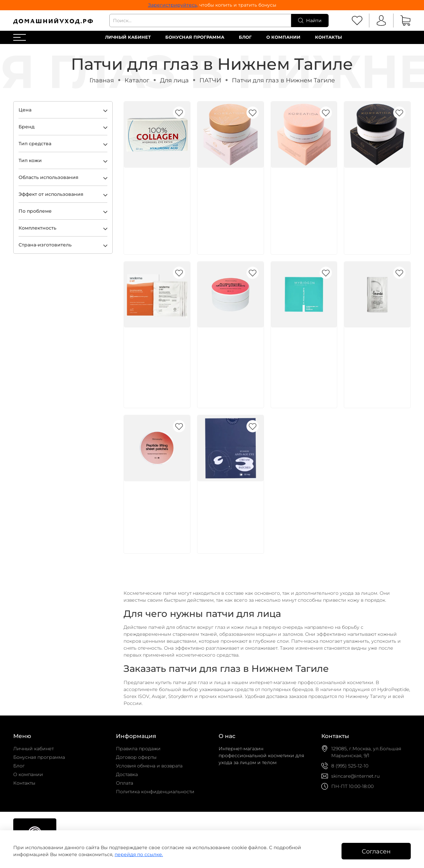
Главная (102, 80)
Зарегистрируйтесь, (173, 5)
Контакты (328, 37)
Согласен (376, 851)
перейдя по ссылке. (139, 854)
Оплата (125, 783)
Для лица (174, 80)
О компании (283, 37)
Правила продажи (138, 749)
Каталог (137, 80)
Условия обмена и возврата (149, 766)
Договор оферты (136, 757)
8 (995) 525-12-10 (350, 766)
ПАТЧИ (210, 80)
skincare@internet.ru (355, 776)
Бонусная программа (195, 37)
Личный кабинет (128, 37)
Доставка (127, 774)
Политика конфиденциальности (155, 792)
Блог (245, 37)
